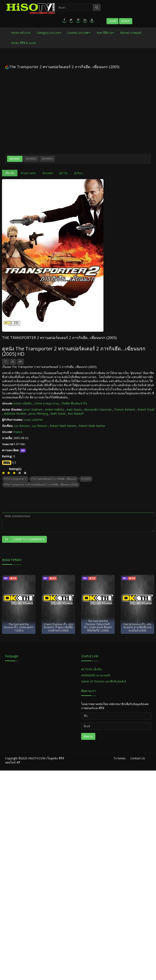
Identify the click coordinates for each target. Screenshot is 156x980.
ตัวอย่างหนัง (28, 173)
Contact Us (138, 758)
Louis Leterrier (33, 420)
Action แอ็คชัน (23, 403)
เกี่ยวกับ (10, 173)
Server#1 (15, 159)
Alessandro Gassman (98, 409)
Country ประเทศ (79, 33)
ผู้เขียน (78, 173)
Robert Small (146, 409)
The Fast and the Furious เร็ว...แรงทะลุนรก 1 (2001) (19, 627)
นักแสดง (48, 173)
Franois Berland (125, 409)
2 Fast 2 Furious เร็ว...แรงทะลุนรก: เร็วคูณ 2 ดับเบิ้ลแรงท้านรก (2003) (58, 627)
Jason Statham (33, 409)
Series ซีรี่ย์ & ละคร (24, 43)
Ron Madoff (76, 414)
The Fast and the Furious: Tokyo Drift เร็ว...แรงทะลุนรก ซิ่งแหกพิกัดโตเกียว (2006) (98, 626)
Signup (126, 21)
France (18, 432)
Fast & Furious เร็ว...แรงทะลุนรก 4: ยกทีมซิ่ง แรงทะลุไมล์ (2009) (137, 627)
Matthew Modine (15, 414)
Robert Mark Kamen (63, 426)
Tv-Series (119, 758)
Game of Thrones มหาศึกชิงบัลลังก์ (104, 681)
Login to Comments (23, 539)
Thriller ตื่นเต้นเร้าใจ (74, 403)
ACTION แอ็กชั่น (91, 669)
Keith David (58, 414)
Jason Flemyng (38, 414)
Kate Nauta (74, 409)
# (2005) (86, 479)
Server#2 (31, 159)
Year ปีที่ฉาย (105, 33)
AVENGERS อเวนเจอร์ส (96, 675)
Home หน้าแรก (21, 33)
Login (112, 21)
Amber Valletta (54, 409)
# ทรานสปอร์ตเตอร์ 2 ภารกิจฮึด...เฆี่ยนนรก (54, 479)
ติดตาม (88, 736)
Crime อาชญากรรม (47, 403)
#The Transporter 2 (15, 479)
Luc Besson (22, 426)
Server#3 (47, 159)
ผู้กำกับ (64, 173)
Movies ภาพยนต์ (131, 33)
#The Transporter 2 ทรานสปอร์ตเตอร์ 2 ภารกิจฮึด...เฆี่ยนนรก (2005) (41, 485)
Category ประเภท (49, 33)
